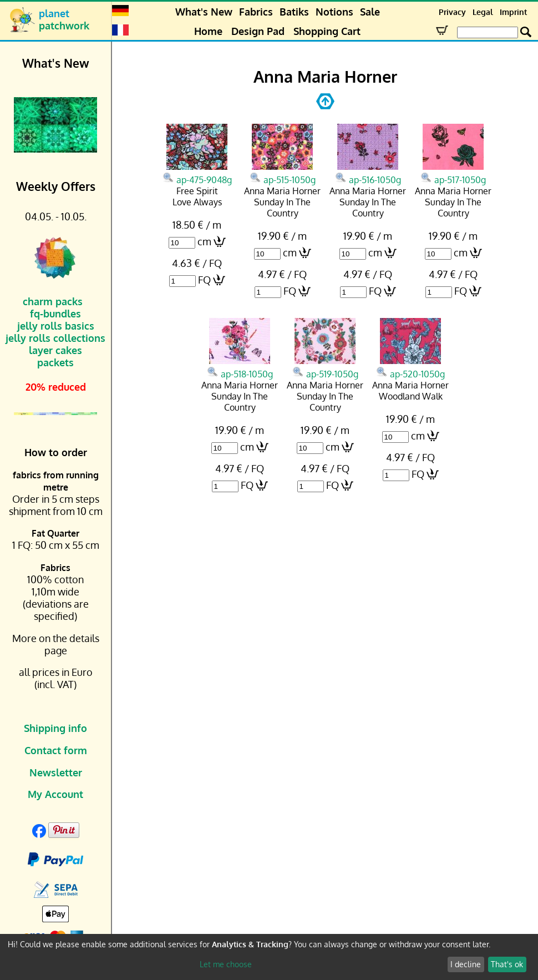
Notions (334, 12)
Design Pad (258, 31)
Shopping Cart (327, 31)
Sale (370, 12)
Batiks (294, 12)
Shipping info (55, 728)
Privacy (452, 12)
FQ (204, 280)
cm (204, 241)
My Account (55, 794)
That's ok (507, 964)
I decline (466, 964)
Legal (483, 12)
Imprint (513, 12)
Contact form (56, 750)
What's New (204, 12)
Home (208, 31)
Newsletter (56, 772)
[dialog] (269, 957)
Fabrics (256, 12)
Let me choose (226, 964)
